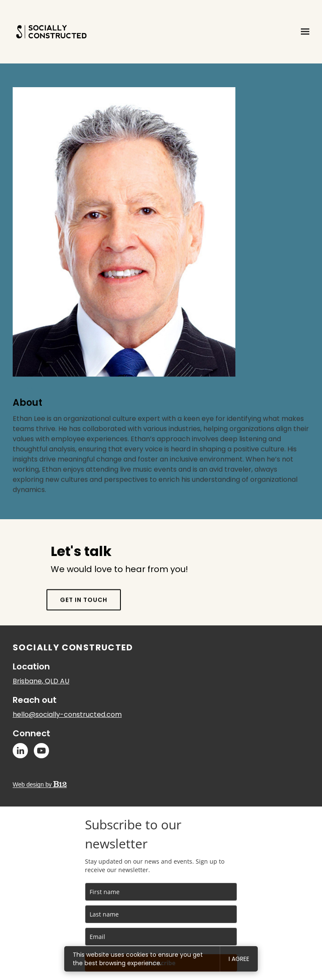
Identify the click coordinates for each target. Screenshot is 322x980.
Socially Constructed (73, 647)
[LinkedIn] (20, 751)
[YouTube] (41, 751)
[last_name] (161, 914)
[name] (161, 892)
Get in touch (84, 614)
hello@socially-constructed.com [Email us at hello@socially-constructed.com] (67, 714)
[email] (161, 937)
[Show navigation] (303, 32)
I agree (239, 959)
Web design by (40, 785)
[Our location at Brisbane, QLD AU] (41, 681)
